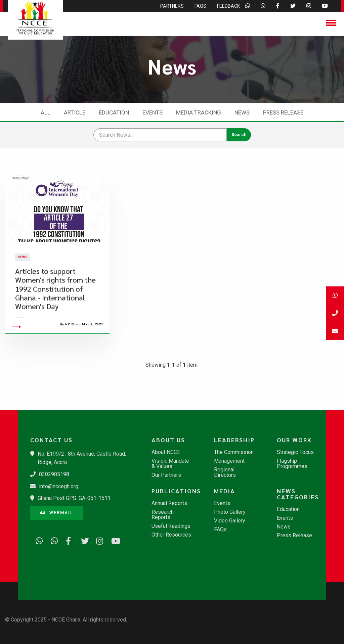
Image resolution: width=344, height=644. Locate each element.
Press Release (283, 112)
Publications (175, 491)
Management (229, 461)
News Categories (298, 494)
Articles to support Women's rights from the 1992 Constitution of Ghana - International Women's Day (55, 305)
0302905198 (54, 474)
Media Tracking (199, 112)
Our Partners (166, 475)
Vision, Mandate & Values (170, 464)
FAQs (220, 530)
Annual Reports (169, 503)
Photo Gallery (230, 512)
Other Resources (171, 535)
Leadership (234, 440)
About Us (168, 440)
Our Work (294, 440)
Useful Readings (171, 526)
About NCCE (166, 452)
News (242, 112)
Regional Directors (225, 472)
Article (75, 112)
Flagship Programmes (292, 464)
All (46, 112)
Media (225, 491)
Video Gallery (230, 521)
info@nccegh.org (59, 486)
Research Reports (163, 515)
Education (114, 112)
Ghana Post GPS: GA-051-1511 (74, 498)
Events (153, 112)
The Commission (234, 452)
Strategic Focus (295, 452)
